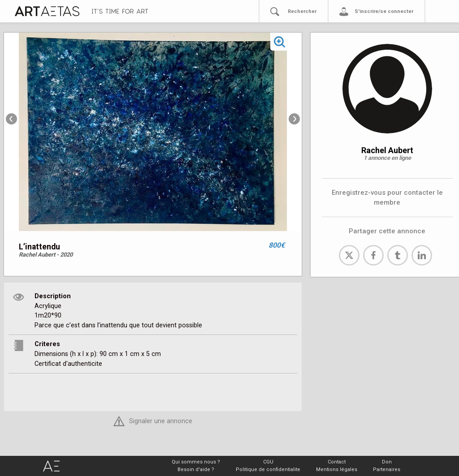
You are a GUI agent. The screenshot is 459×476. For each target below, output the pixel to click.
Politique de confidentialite (268, 470)
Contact (337, 462)
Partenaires (387, 470)
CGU (268, 462)
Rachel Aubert (387, 150)
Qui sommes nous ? (196, 462)
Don (387, 462)
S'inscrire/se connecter (384, 11)
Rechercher (302, 11)
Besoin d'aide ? (196, 470)
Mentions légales (337, 470)
